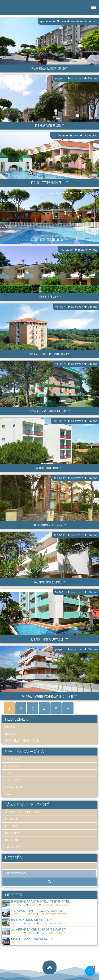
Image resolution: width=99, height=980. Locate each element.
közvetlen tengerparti (84, 21)
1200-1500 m (57, 193)
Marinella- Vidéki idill (22, 741)
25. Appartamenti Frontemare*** (38, 929)
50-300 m (61, 79)
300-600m (58, 136)
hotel (9, 773)
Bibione (61, 21)
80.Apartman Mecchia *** (32, 920)
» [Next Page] (68, 708)
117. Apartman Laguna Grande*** (38, 911)
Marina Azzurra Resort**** (34, 939)
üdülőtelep (91, 136)
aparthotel (14, 766)
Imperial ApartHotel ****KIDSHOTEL (41, 901)
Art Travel (27, 965)
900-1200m (66, 250)
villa (95, 250)
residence (12, 780)
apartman (46, 21)
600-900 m (59, 421)
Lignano (11, 734)
